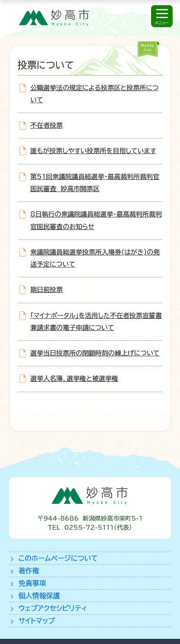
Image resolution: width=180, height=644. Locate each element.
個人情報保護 (39, 596)
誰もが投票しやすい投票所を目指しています (93, 151)
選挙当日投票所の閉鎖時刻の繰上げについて (95, 353)
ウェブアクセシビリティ (53, 608)
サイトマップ (37, 621)
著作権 (29, 571)
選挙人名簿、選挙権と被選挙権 (74, 379)
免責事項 (32, 583)
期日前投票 (46, 290)
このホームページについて (58, 558)
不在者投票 (46, 125)
